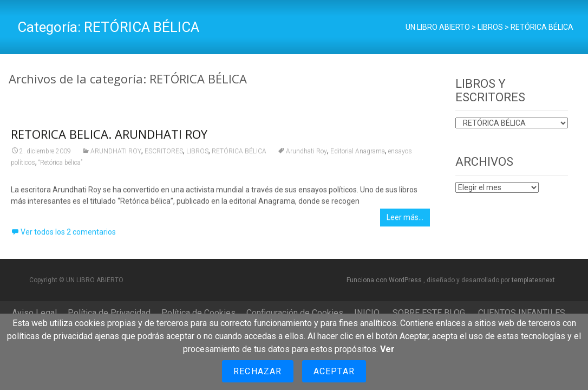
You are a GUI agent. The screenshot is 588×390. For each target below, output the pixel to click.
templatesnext (533, 280)
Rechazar (258, 371)
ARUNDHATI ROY (116, 154)
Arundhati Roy (306, 154)
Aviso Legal (34, 313)
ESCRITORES (164, 154)
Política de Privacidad (109, 313)
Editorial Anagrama (358, 154)
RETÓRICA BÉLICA (239, 154)
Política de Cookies (198, 313)
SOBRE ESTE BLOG (429, 313)
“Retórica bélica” (60, 166)
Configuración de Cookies (295, 313)
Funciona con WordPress (385, 280)
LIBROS (197, 154)
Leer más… (405, 220)
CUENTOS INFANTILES (522, 313)
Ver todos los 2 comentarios (68, 235)
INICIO (367, 313)
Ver (387, 349)
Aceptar (334, 371)
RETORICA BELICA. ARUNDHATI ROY (109, 137)
